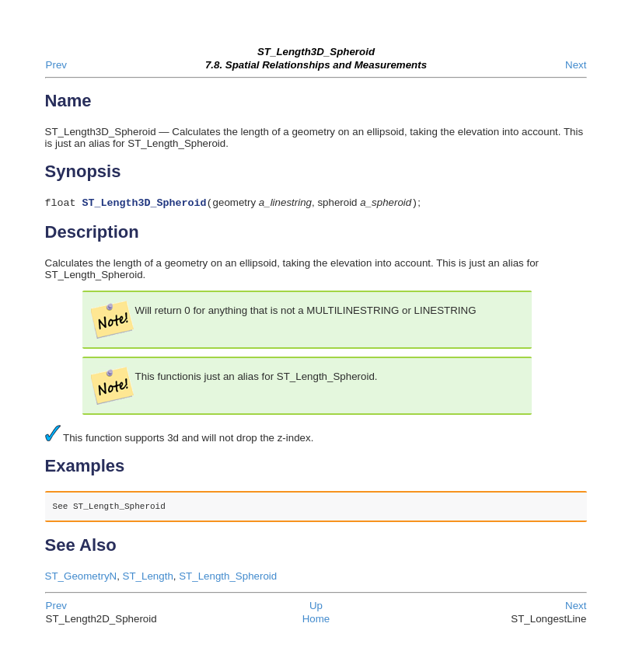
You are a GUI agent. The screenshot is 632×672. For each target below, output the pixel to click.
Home (316, 620)
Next (576, 65)
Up (316, 607)
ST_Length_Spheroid (228, 578)
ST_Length (148, 578)
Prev (56, 65)
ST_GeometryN (81, 578)
